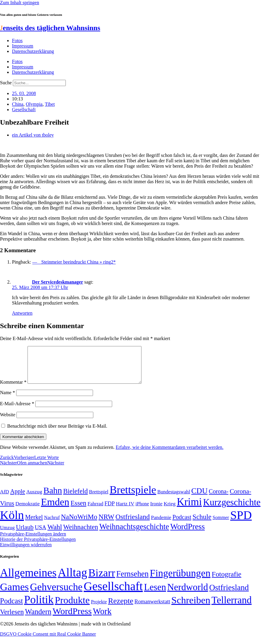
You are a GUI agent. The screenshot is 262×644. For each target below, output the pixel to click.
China (18, 104)
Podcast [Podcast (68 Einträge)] (182, 524)
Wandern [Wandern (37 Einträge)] (38, 619)
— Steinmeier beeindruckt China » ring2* (74, 262)
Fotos (17, 40)
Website (8, 422)
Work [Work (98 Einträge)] (102, 618)
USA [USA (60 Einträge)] (40, 534)
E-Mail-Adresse (17, 411)
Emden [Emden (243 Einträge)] (55, 509)
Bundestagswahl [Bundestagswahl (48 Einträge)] (174, 499)
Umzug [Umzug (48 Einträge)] (7, 535)
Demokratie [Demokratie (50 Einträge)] (28, 511)
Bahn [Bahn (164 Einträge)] (53, 498)
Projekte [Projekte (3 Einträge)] (99, 609)
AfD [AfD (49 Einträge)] (4, 499)
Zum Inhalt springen (20, 3)
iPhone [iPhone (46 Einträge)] (142, 511)
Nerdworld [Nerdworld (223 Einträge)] (188, 594)
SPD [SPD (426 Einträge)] (241, 522)
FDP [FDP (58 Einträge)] (109, 511)
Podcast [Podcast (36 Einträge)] (11, 608)
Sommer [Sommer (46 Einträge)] (221, 525)
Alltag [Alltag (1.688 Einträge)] (72, 580)
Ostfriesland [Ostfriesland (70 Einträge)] (229, 595)
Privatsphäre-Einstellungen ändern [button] (33, 541)
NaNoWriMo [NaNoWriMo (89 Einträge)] (79, 524)
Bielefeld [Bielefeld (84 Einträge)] (75, 498)
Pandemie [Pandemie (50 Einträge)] (161, 525)
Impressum (23, 46)
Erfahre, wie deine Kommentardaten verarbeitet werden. (170, 454)
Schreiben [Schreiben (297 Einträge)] (191, 607)
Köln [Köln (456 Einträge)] (12, 522)
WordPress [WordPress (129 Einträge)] (187, 534)
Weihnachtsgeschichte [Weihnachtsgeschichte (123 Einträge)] (134, 534)
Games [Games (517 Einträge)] (14, 594)
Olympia (34, 104)
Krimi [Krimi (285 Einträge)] (189, 509)
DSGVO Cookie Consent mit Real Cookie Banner (48, 641)
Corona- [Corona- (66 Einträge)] (219, 498)
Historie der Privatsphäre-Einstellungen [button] (38, 546)
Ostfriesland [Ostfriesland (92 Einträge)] (133, 524)
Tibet (50, 104)
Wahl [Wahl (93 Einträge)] (55, 534)
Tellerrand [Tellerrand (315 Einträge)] (231, 607)
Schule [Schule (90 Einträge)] (202, 524)
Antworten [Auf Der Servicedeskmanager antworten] (22, 313)
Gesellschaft (24, 110)
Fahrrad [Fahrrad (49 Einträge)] (96, 511)
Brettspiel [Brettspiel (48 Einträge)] (99, 499)
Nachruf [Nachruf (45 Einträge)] (52, 525)
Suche (6, 83)
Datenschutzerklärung (33, 51)
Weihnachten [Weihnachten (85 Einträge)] (81, 534)
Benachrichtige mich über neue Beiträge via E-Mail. (57, 433)
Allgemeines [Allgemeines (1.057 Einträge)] (28, 580)
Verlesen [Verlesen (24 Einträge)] (12, 619)
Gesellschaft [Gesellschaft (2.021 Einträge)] (113, 593)
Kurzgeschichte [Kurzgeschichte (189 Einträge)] (232, 509)
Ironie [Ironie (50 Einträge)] (156, 511)
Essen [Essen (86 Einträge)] (79, 510)
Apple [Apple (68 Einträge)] (18, 498)
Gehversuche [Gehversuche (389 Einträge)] (56, 594)
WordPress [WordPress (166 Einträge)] (72, 618)
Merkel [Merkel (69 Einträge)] (34, 524)
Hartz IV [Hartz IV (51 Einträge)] (125, 511)
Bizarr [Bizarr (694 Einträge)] (102, 580)
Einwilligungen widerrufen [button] (26, 552)
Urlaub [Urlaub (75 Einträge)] (25, 534)
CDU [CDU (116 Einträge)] (200, 498)
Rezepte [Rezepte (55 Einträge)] (121, 608)
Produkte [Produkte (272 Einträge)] (72, 607)
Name (7, 400)
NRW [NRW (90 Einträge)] (106, 524)
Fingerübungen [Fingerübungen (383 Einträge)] (180, 580)
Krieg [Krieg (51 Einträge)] (170, 511)
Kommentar (13, 389)
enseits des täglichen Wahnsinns (50, 28)
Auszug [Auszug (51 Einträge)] (34, 499)
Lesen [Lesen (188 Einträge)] (155, 594)
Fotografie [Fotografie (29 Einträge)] (227, 581)
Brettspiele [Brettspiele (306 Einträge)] (133, 497)
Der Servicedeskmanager (58, 282)
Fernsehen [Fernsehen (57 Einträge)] (132, 581)
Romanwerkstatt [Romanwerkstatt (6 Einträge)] (152, 609)
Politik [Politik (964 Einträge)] (39, 607)
